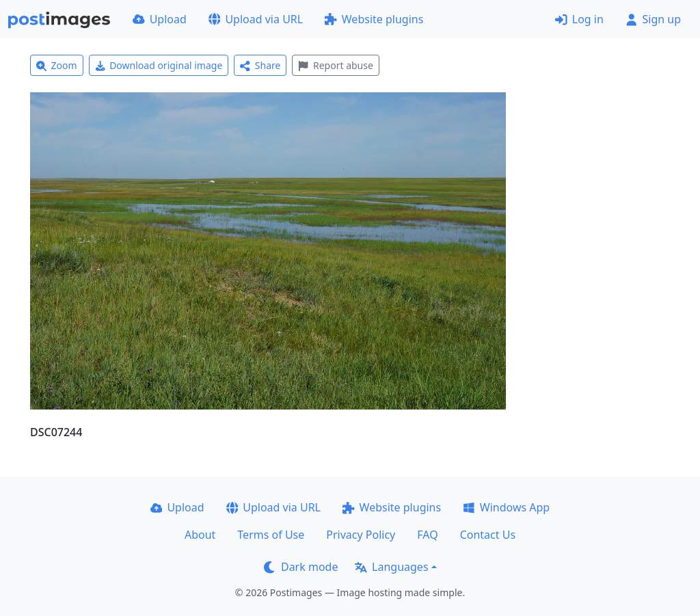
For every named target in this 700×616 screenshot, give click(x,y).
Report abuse (335, 65)
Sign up (653, 19)
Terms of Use (271, 535)
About (200, 535)
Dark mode (301, 567)
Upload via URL (256, 19)
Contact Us (488, 535)
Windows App (506, 507)
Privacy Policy (361, 535)
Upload (160, 19)
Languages (391, 567)
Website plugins (374, 19)
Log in (579, 19)
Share (260, 65)
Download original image (159, 65)
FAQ (427, 535)
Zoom (57, 65)
